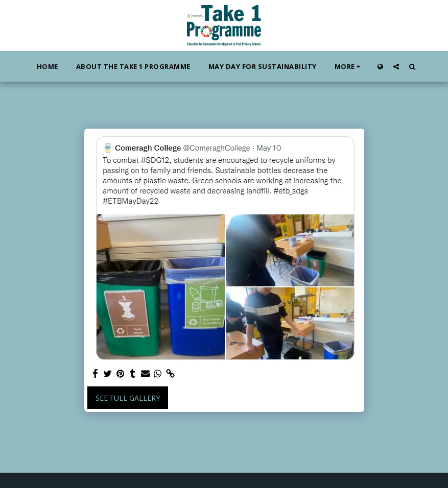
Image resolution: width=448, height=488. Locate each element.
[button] (396, 66)
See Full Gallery (128, 398)
